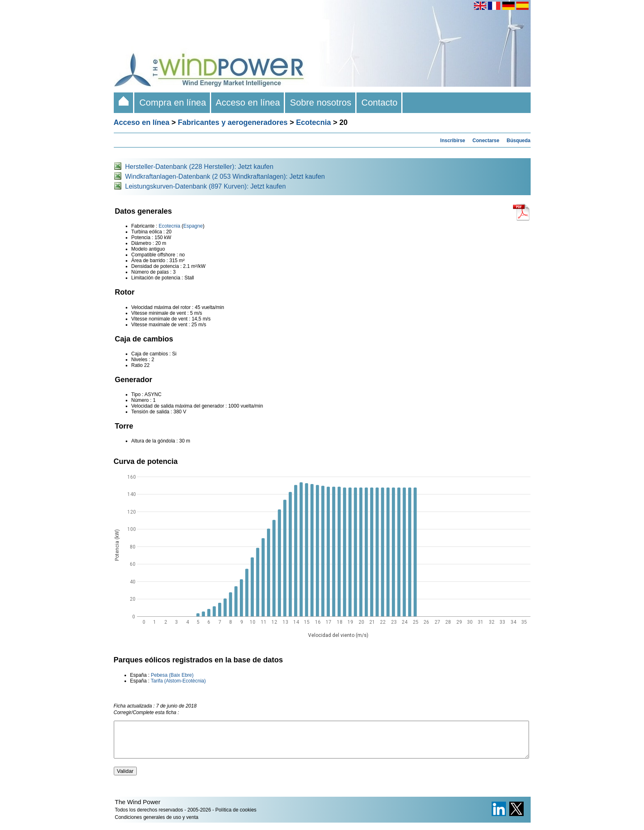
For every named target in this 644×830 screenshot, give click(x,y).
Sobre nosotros (321, 103)
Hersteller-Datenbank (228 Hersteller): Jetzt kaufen (199, 167)
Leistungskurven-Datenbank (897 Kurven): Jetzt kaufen (206, 186)
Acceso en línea (248, 103)
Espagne (193, 226)
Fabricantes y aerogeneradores (233, 122)
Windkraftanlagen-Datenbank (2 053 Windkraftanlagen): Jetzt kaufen (225, 176)
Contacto (380, 103)
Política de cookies (236, 817)
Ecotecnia (314, 122)
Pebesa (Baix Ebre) (172, 675)
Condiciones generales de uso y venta (157, 825)
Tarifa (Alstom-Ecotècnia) (179, 681)
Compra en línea (173, 103)
